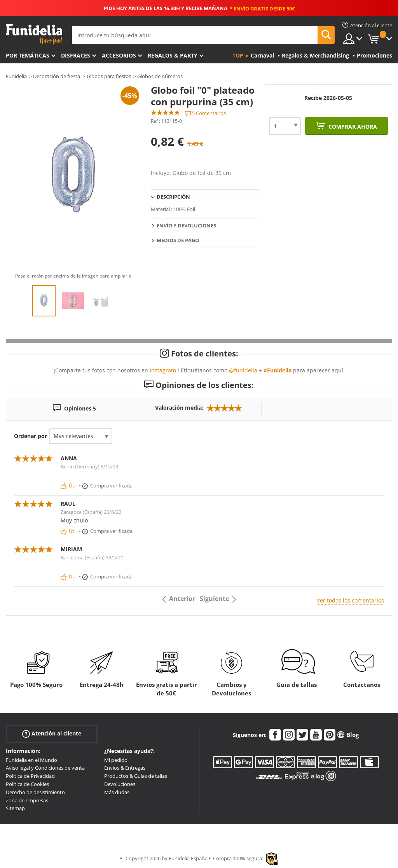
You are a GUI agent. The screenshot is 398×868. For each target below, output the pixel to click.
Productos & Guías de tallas (136, 776)
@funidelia (243, 370)
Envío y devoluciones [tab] (186, 225)
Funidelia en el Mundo (31, 760)
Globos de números (160, 76)
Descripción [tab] (173, 197)
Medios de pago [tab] (178, 240)
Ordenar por (31, 436)
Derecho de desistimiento (35, 792)
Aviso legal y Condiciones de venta (45, 768)
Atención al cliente (52, 733)
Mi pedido (116, 760)
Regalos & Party (173, 55)
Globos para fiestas (109, 76)
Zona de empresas (27, 800)
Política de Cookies (27, 784)
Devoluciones (120, 784)
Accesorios (119, 55)
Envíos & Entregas (125, 768)
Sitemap (15, 808)
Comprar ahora (352, 127)
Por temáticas (28, 55)
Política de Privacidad (30, 776)
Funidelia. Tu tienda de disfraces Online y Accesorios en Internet (34, 34)
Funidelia (16, 76)
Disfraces (76, 55)
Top (238, 55)
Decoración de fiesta (57, 76)
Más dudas (117, 792)
